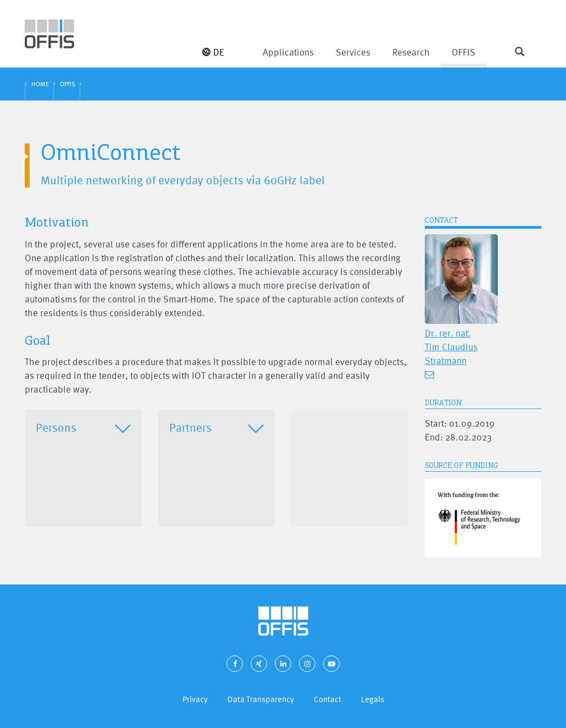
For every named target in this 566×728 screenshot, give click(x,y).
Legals (373, 699)
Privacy (195, 699)
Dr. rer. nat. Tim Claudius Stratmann (451, 347)
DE (213, 52)
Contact (328, 699)
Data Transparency (261, 699)
